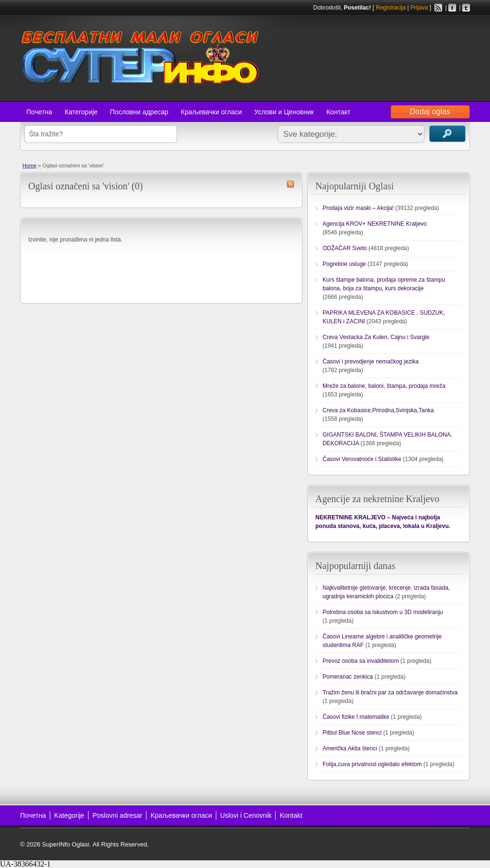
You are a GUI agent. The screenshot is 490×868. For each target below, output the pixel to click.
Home (29, 165)
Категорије (81, 112)
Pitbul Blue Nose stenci (352, 733)
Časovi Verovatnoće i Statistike (362, 459)
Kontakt (291, 815)
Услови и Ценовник (284, 112)
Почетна (39, 112)
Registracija (391, 8)
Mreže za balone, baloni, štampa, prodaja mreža (384, 386)
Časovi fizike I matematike (356, 717)
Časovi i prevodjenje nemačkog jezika (371, 362)
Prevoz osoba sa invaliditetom (361, 661)
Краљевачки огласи (211, 112)
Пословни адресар (139, 112)
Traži (447, 134)
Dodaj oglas (430, 112)
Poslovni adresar (117, 815)
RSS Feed (438, 8)
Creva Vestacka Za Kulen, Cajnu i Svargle (376, 337)
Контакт (338, 112)
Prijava (419, 8)
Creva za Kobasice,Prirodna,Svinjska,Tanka (378, 410)
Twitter (466, 8)
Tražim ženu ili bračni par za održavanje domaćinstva (390, 692)
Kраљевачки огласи (181, 815)
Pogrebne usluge (344, 264)
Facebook (452, 8)
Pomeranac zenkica (348, 677)
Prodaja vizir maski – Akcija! (358, 208)
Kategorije (69, 815)
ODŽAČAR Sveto (345, 248)
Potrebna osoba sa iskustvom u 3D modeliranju (383, 612)
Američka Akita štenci (350, 748)
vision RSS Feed (290, 184)
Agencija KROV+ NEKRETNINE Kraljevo (375, 224)
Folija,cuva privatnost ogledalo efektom (372, 764)
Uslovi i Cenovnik (246, 815)
